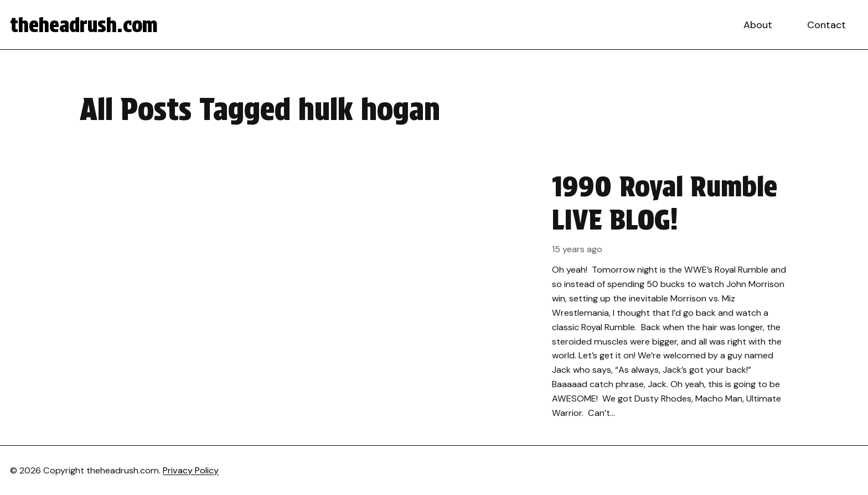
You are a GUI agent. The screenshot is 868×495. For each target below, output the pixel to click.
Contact (826, 25)
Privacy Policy (191, 470)
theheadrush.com (84, 25)
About (758, 25)
